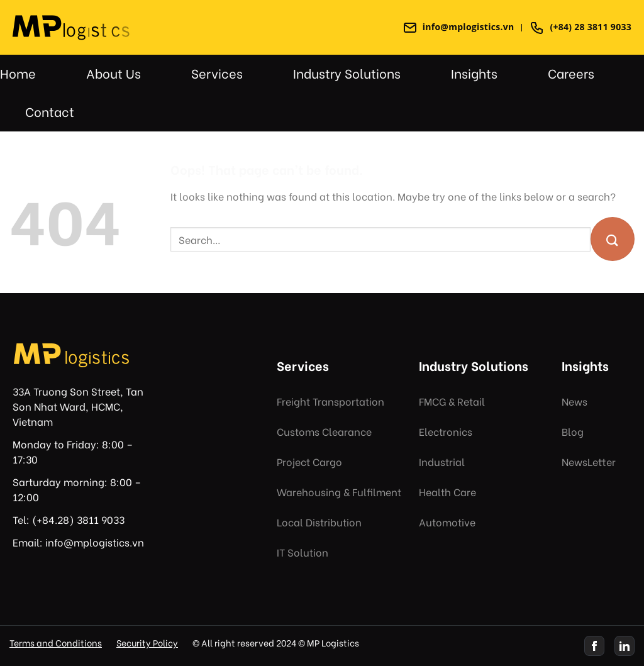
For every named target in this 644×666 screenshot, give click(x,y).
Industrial (442, 461)
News (575, 401)
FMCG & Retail (452, 401)
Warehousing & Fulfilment (339, 491)
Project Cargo (309, 461)
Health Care (447, 491)
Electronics (446, 431)
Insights (474, 73)
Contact (50, 111)
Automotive (447, 522)
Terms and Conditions (56, 642)
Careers (571, 73)
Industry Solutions (347, 73)
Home (18, 73)
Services (217, 73)
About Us (114, 73)
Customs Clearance (324, 431)
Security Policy (147, 642)
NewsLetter (589, 461)
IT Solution (303, 552)
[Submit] (613, 239)
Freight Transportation (330, 401)
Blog (573, 431)
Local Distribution (319, 522)
